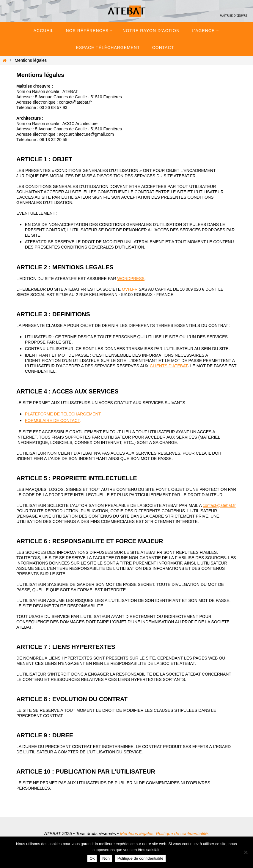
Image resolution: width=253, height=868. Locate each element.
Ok (92, 858)
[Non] (246, 852)
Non (106, 858)
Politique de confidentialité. (182, 833)
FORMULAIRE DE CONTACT (52, 420)
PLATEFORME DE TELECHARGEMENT (63, 414)
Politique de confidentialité (140, 858)
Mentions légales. (137, 833)
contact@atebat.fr (219, 505)
